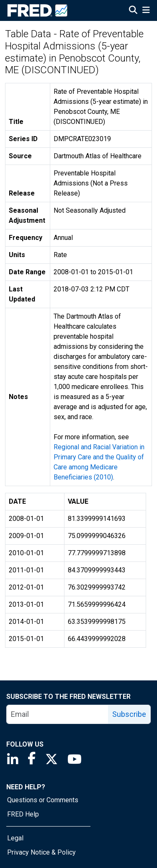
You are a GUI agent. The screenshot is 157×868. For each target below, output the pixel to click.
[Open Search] (133, 11)
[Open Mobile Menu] (146, 11)
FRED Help (23, 814)
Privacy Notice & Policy (41, 852)
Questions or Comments (43, 800)
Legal (15, 838)
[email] (58, 714)
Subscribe (129, 714)
